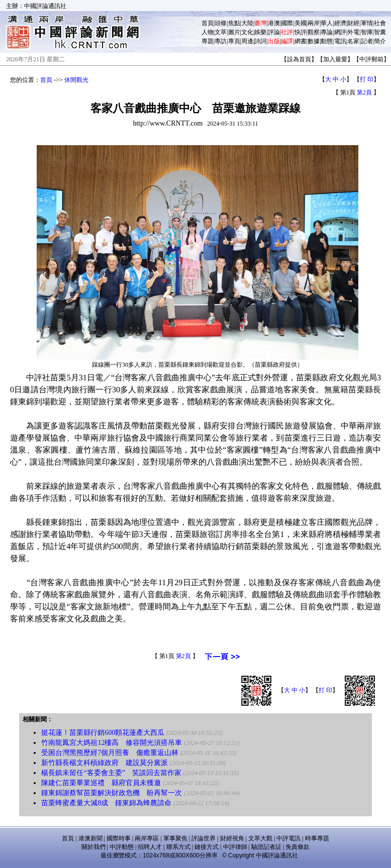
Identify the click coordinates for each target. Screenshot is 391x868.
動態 (327, 41)
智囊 (380, 32)
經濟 (340, 23)
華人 (327, 23)
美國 (301, 23)
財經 (353, 23)
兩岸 (314, 23)
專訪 (221, 41)
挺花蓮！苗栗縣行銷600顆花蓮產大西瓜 (103, 733)
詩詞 (260, 41)
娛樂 (260, 32)
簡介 (380, 41)
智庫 (367, 32)
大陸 (247, 23)
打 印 (367, 79)
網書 (301, 41)
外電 (353, 32)
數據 (314, 41)
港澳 (274, 23)
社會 (380, 23)
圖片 (234, 32)
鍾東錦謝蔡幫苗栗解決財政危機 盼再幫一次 (112, 793)
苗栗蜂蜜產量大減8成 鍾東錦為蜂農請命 (106, 803)
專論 (327, 32)
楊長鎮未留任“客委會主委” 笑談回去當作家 (111, 773)
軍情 (367, 23)
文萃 (221, 32)
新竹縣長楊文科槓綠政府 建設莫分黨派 (105, 763)
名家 (353, 41)
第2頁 (364, 92)
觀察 (314, 32)
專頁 (234, 41)
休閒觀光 (76, 80)
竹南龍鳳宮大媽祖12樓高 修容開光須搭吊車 (112, 743)
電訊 (340, 41)
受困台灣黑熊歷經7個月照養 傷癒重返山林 (110, 753)
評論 (274, 32)
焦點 (234, 23)
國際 (287, 23)
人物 (208, 32)
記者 (367, 41)
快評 (301, 32)
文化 (247, 32)
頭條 (221, 23)
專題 (208, 41)
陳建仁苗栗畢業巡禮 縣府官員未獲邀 (101, 783)
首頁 (208, 23)
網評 (340, 32)
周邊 (247, 41)
